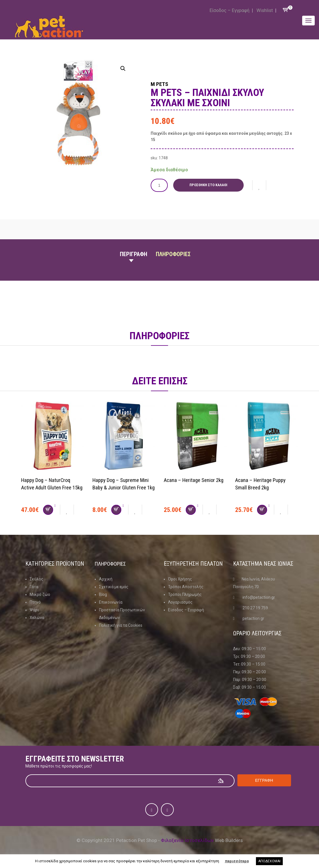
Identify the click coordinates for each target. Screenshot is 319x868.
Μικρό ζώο (40, 594)
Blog (103, 594)
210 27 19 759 (255, 608)
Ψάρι (34, 610)
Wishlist (265, 10)
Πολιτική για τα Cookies (121, 625)
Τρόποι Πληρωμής (185, 594)
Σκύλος (37, 579)
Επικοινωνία (111, 602)
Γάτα (34, 586)
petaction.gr (253, 618)
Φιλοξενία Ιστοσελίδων (187, 840)
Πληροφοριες (173, 254)
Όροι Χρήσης (180, 579)
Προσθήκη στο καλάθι (210, 185)
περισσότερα (237, 861)
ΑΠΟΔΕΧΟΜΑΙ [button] (269, 861)
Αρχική (106, 579)
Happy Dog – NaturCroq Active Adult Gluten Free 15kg (48, 487)
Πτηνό (35, 602)
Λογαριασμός (180, 602)
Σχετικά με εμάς (114, 586)
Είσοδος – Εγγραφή (229, 10)
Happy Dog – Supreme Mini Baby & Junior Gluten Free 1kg (124, 487)
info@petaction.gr (259, 597)
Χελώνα (37, 617)
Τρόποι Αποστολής (186, 586)
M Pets (163, 83)
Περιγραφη (134, 254)
